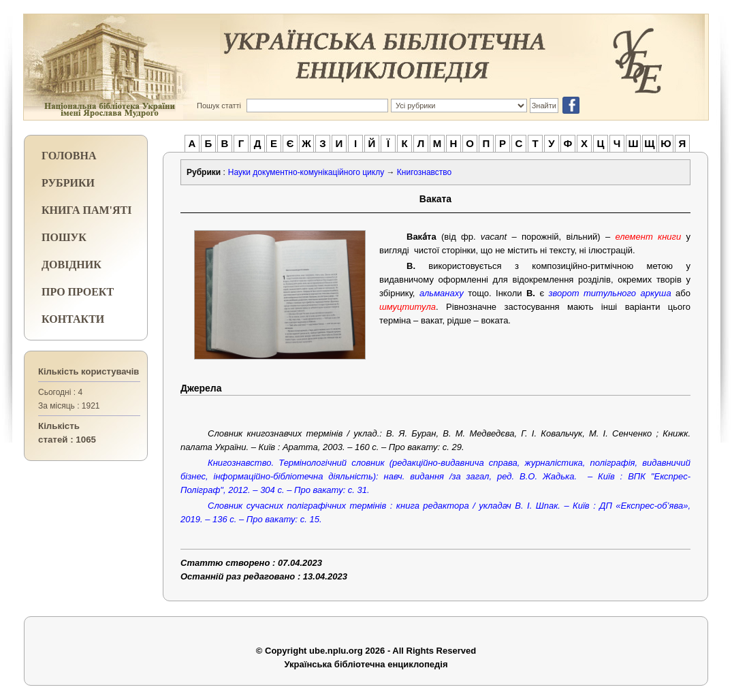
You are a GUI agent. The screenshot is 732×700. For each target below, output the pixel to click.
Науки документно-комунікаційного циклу (306, 172)
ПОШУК (64, 237)
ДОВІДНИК (71, 265)
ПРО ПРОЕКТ (78, 292)
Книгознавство (424, 172)
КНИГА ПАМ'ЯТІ (86, 210)
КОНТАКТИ (73, 319)
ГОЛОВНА (69, 156)
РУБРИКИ (68, 183)
